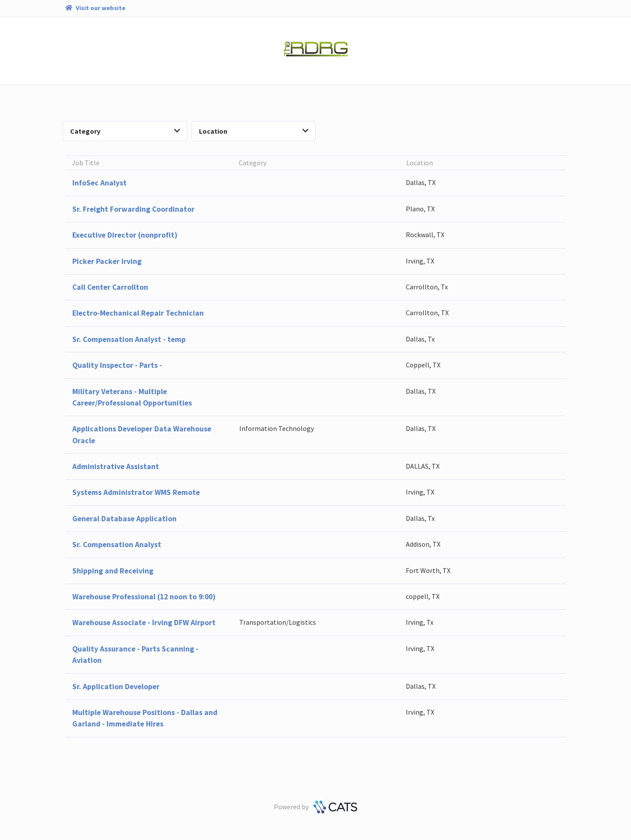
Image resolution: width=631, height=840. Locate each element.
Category (125, 131)
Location (254, 131)
